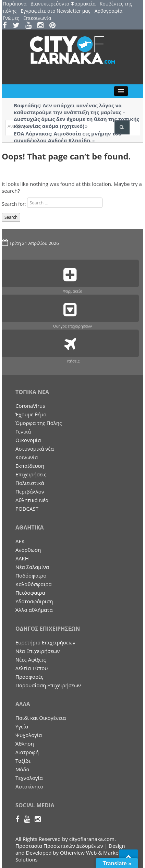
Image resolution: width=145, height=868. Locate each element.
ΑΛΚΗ (22, 558)
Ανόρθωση (28, 550)
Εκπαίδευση (30, 466)
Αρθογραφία (108, 11)
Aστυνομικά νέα (35, 449)
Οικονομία (28, 440)
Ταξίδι (23, 761)
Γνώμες (11, 18)
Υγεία (22, 726)
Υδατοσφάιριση (34, 601)
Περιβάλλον (30, 491)
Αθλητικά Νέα (32, 500)
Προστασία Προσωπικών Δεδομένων (59, 846)
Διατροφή (27, 752)
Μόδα (22, 769)
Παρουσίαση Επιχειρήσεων (48, 685)
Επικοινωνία (37, 18)
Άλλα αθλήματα (34, 610)
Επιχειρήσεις (31, 474)
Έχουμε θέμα (31, 414)
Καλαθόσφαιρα (34, 584)
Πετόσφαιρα (30, 593)
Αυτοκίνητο (29, 786)
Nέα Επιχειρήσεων (38, 651)
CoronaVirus (30, 406)
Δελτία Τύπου (32, 668)
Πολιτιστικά (30, 483)
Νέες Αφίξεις (31, 659)
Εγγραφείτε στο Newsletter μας (55, 11)
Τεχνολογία (29, 778)
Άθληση (25, 744)
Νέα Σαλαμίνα (32, 567)
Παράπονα (15, 4)
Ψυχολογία (29, 735)
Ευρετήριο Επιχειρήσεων (45, 642)
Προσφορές (29, 677)
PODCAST (27, 509)
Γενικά (23, 431)
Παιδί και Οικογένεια (41, 718)
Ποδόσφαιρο (31, 575)
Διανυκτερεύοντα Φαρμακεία (63, 4)
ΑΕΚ (20, 541)
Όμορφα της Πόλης (39, 423)
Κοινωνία (27, 457)
